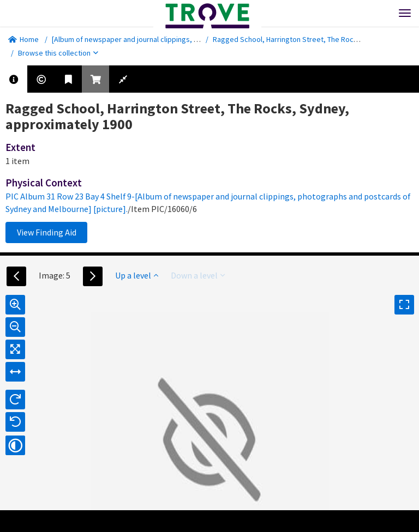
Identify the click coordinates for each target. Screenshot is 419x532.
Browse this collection (58, 53)
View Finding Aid (47, 232)
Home (23, 39)
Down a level (198, 275)
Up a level (137, 275)
